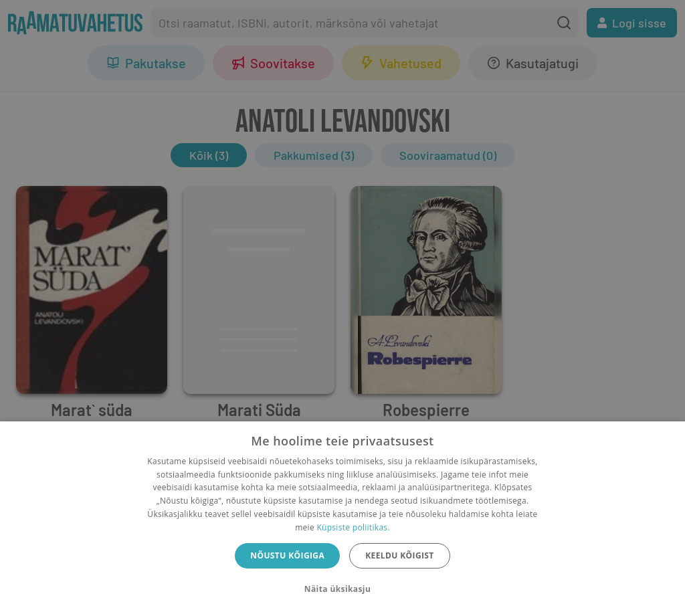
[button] (342, 589)
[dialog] (342, 519)
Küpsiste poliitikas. (353, 527)
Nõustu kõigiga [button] (287, 555)
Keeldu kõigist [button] (400, 555)
